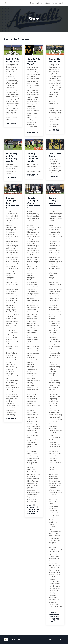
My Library (39, 3)
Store (31, 3)
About (47, 3)
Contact (54, 3)
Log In (61, 3)
